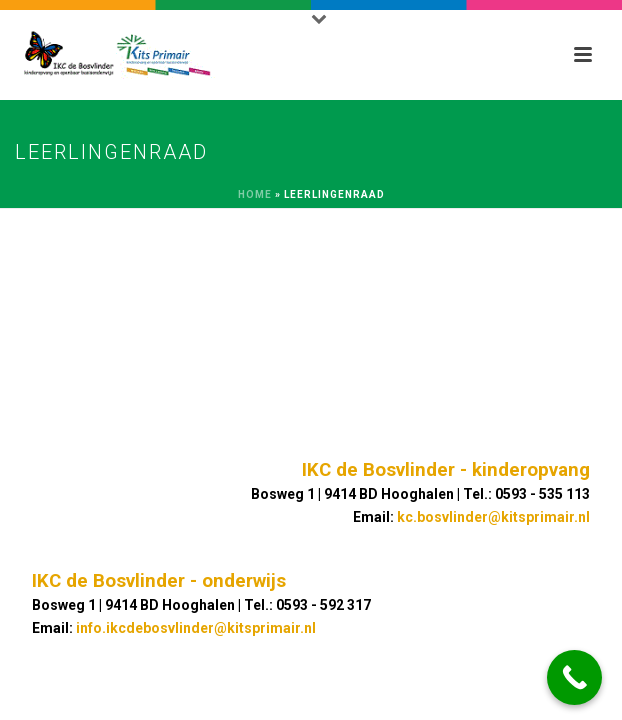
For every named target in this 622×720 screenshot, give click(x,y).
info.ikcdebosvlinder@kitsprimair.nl (196, 628)
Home (255, 194)
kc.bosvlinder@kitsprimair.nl (493, 517)
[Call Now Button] (574, 677)
